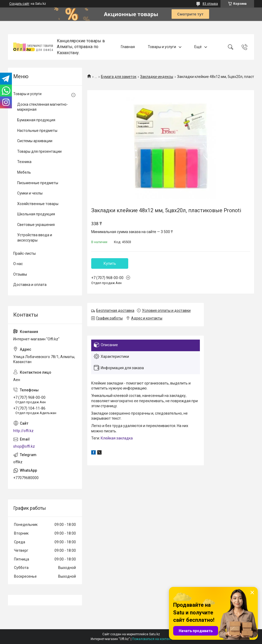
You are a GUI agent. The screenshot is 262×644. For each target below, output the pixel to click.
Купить (110, 263)
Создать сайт (19, 4)
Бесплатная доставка (115, 311)
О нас (18, 264)
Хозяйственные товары (38, 204)
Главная (128, 47)
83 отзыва (210, 4)
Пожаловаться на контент (152, 639)
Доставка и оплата (30, 285)
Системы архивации (35, 141)
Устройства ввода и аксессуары (35, 238)
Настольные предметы (37, 131)
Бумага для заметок (119, 77)
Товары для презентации (39, 151)
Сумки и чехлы (30, 193)
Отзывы (20, 274)
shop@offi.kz (24, 446)
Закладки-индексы (157, 77)
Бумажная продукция (36, 120)
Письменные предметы (38, 183)
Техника (24, 162)
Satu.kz (155, 634)
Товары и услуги (162, 47)
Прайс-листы (24, 253)
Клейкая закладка (117, 438)
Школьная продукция (36, 214)
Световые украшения (36, 225)
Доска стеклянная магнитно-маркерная (43, 107)
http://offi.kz (23, 431)
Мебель (24, 172)
